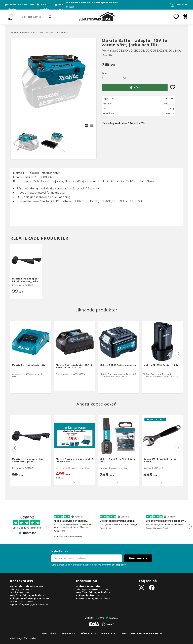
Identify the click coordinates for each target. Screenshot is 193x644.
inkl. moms (182, 5)
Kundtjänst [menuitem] (50, 634)
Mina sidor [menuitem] (69, 634)
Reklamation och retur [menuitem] (147, 634)
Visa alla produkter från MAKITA (123, 123)
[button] (176, 17)
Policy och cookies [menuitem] (114, 634)
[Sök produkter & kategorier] (39, 17)
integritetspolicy (117, 565)
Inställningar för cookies (23, 638)
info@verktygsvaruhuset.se (33, 604)
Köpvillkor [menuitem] (88, 634)
